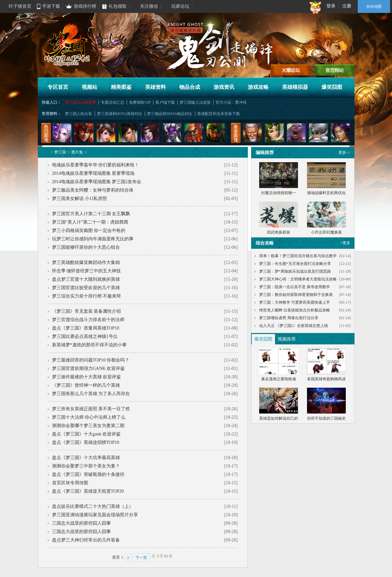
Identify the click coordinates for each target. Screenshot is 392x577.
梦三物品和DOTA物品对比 (170, 114)
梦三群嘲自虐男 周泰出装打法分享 (289, 318)
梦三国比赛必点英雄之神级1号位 (85, 336)
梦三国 (60, 152)
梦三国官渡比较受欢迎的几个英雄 (86, 288)
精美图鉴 (121, 87)
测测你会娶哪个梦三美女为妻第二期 (88, 426)
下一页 (141, 558)
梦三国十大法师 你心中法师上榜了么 (89, 417)
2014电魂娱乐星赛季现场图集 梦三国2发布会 (97, 182)
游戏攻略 (258, 87)
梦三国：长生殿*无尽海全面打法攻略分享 (295, 264)
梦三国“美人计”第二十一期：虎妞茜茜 (90, 222)
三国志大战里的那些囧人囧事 (81, 523)
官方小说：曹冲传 (231, 102)
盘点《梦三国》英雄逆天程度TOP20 (88, 491)
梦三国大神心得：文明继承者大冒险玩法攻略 (298, 279)
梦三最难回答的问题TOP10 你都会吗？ (91, 360)
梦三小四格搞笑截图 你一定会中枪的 (89, 231)
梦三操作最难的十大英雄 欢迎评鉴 (87, 377)
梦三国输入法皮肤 (195, 102)
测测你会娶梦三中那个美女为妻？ (86, 466)
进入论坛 (291, 70)
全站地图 (374, 6)
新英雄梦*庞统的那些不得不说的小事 (89, 345)
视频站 (90, 87)
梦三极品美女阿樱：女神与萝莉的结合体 (93, 190)
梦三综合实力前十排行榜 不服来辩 (87, 296)
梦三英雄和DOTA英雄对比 (120, 114)
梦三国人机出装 (79, 114)
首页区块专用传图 (70, 483)
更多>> (344, 152)
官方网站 (334, 70)
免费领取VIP (140, 102)
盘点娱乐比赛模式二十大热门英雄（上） (93, 506)
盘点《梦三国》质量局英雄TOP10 (86, 328)
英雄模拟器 (295, 87)
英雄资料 (155, 87)
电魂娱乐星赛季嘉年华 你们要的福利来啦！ (96, 165)
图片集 (77, 152)
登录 (331, 6)
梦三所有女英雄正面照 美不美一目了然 (91, 409)
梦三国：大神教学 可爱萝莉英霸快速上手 (295, 302)
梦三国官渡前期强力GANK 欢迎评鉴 (89, 368)
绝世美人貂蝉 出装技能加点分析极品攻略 (295, 310)
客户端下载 (165, 102)
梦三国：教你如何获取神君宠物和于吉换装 (296, 295)
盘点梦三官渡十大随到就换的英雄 (86, 279)
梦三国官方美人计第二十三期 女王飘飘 (91, 214)
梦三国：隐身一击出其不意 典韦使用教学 (295, 287)
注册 (347, 6)
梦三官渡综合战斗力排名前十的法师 (88, 320)
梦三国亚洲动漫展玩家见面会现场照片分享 (95, 515)
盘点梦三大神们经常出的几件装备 (86, 540)
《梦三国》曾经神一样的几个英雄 (86, 385)
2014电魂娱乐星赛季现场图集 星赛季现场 (93, 173)
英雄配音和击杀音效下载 (218, 114)
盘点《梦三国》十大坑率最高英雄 (86, 458)
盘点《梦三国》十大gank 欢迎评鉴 (86, 434)
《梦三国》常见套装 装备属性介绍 (87, 311)
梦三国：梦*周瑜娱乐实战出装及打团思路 (295, 271)
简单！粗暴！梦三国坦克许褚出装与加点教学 (298, 256)
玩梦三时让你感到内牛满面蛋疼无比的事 (93, 239)
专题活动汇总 (112, 102)
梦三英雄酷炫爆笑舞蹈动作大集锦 (86, 262)
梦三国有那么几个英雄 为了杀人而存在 (91, 394)
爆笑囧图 (332, 87)
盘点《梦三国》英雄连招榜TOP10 (86, 442)
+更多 (346, 243)
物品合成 (190, 87)
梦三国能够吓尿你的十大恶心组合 (86, 247)
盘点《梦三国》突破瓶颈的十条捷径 (88, 474)
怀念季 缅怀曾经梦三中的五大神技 (87, 271)
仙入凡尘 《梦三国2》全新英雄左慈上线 (294, 326)
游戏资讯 (224, 87)
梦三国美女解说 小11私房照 (80, 199)
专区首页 (58, 87)
